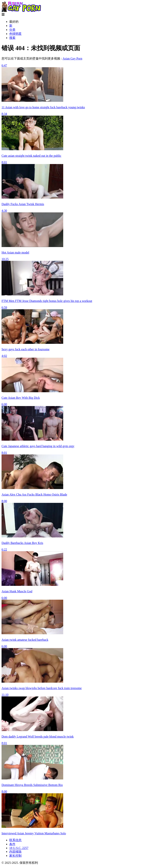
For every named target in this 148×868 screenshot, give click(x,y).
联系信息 (15, 840)
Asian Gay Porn (72, 58)
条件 (12, 844)
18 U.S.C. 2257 (19, 848)
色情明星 (15, 34)
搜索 (12, 38)
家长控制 (15, 856)
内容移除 (15, 852)
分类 (12, 30)
